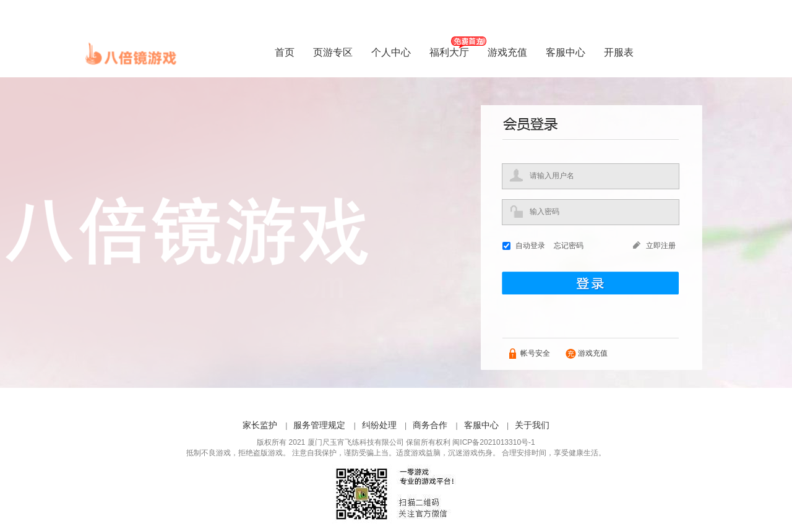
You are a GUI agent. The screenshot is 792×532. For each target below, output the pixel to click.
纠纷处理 (379, 425)
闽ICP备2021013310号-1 (493, 442)
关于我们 (532, 425)
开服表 (619, 52)
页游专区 (333, 52)
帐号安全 (535, 353)
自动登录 (530, 246)
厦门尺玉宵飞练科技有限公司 (356, 442)
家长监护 (260, 425)
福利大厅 (449, 52)
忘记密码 (569, 246)
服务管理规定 (319, 425)
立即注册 (661, 246)
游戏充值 (507, 52)
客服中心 (566, 52)
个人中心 (391, 52)
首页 (285, 52)
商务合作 (430, 425)
